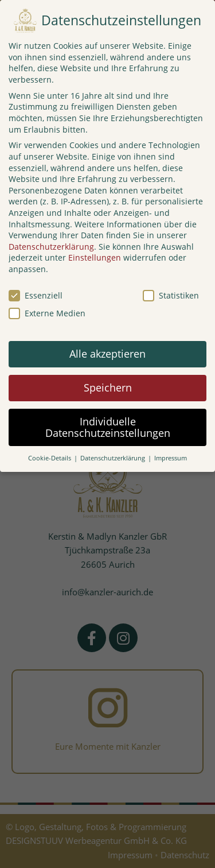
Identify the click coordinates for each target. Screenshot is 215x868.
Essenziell (36, 295)
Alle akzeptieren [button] (107, 354)
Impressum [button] (171, 458)
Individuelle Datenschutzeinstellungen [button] (108, 427)
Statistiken (171, 295)
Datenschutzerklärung (51, 247)
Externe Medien (47, 313)
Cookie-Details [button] (50, 458)
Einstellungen (95, 257)
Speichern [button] (108, 387)
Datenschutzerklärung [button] (114, 458)
